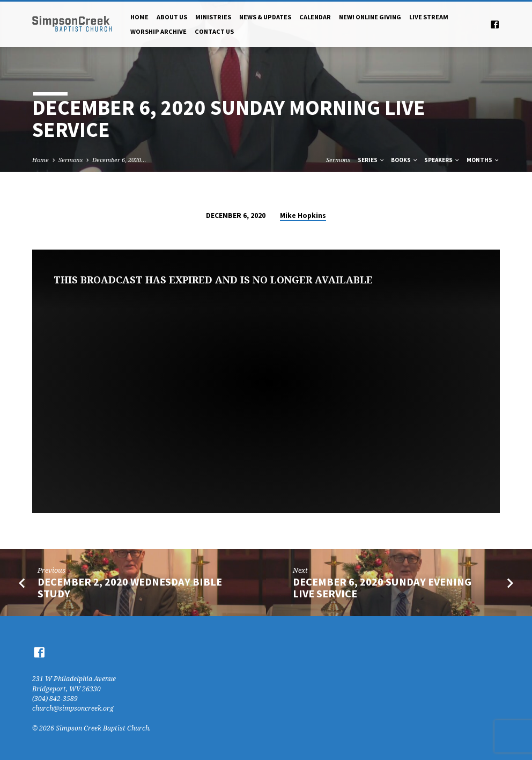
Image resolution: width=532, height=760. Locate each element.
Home (139, 17)
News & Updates (265, 17)
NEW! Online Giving (370, 17)
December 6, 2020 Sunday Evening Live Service (382, 588)
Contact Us (214, 31)
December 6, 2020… (119, 160)
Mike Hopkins (303, 215)
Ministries (213, 17)
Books (405, 160)
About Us (172, 17)
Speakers (442, 160)
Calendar (315, 17)
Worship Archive (158, 31)
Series (371, 160)
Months (483, 160)
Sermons (71, 160)
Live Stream (429, 17)
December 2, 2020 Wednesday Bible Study (130, 588)
